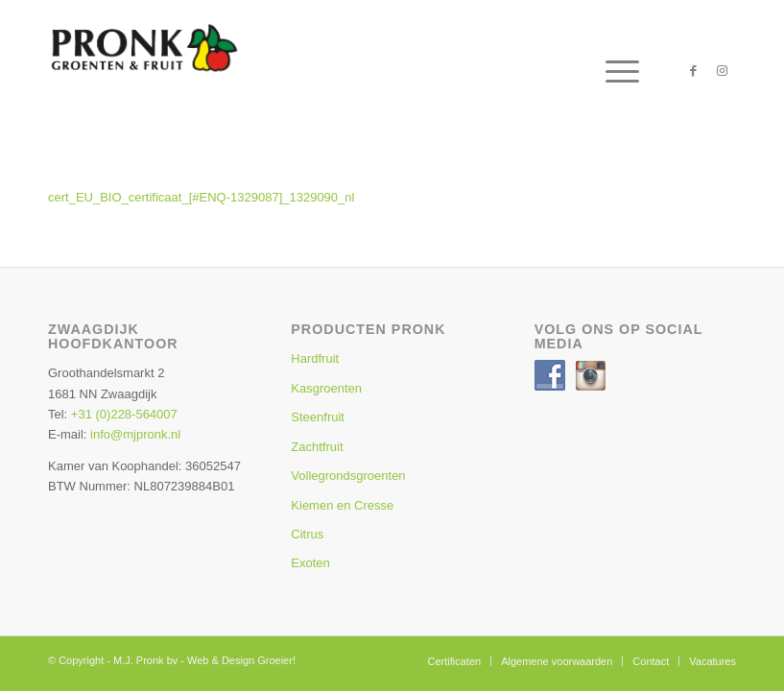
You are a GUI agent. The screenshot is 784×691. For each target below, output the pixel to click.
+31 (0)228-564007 (124, 414)
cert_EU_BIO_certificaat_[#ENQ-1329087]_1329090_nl (201, 197)
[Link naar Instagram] (722, 71)
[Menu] (613, 71)
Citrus (307, 534)
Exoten (310, 563)
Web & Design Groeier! (241, 660)
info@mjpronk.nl (135, 434)
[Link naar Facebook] (693, 71)
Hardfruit (315, 358)
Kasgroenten (326, 388)
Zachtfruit (317, 447)
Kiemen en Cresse (342, 505)
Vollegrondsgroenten (348, 476)
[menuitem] (613, 71)
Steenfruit (318, 417)
